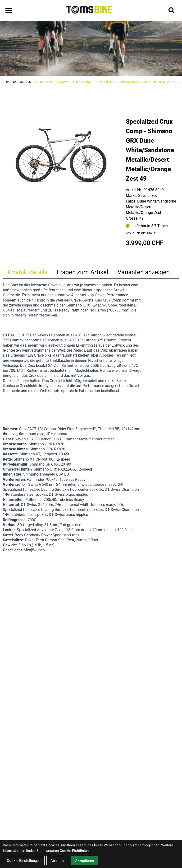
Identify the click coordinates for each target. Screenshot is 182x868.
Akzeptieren (84, 861)
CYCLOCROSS (22, 82)
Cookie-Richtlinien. (75, 851)
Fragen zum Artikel (82, 272)
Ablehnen (58, 861)
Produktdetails (27, 272)
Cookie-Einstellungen (24, 861)
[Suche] (172, 10)
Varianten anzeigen (144, 272)
